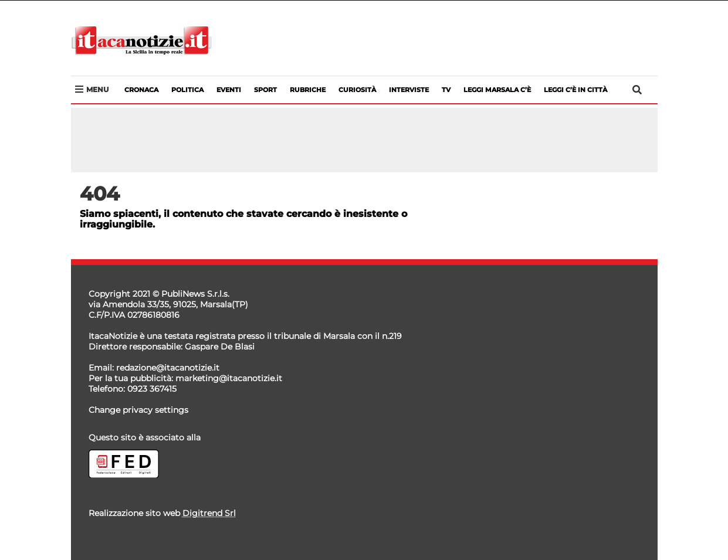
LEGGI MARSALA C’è (497, 90)
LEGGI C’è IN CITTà (575, 90)
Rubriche (308, 90)
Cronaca (141, 90)
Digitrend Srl (209, 513)
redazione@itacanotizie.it (168, 368)
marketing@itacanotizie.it (229, 378)
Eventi (229, 90)
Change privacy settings (138, 410)
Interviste (409, 90)
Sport (265, 90)
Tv (446, 90)
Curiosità (357, 90)
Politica (187, 90)
